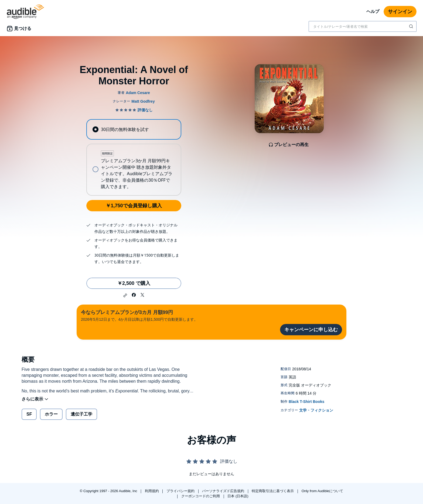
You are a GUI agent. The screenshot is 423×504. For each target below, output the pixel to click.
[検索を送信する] (412, 26)
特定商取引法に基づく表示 (273, 491)
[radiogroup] (134, 157)
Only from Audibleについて (323, 491)
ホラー (51, 414)
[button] (125, 295)
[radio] (134, 129)
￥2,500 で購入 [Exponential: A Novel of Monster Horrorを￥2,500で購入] (134, 283)
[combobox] (363, 26)
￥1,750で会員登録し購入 (134, 206)
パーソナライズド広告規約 (224, 491)
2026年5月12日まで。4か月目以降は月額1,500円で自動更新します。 (139, 315)
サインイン (400, 12)
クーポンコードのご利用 (201, 496)
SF (29, 414)
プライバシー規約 (181, 491)
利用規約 (152, 491)
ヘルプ (373, 11)
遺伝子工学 (81, 414)
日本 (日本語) (238, 496)
